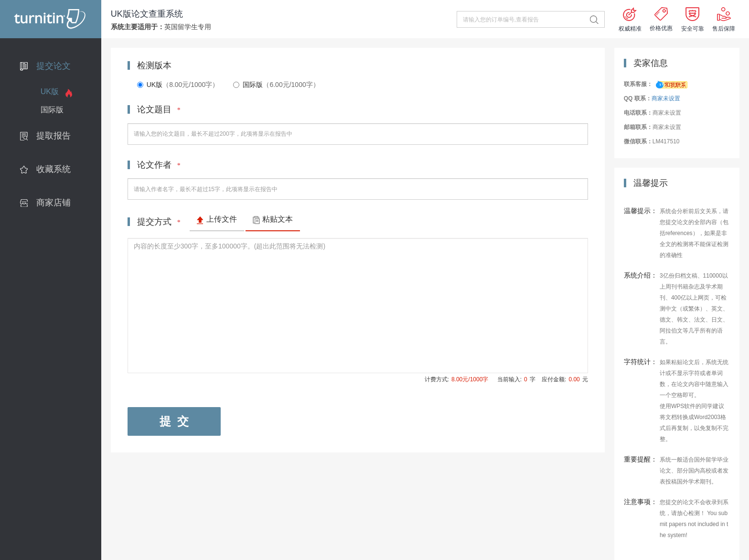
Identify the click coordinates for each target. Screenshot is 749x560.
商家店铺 (53, 203)
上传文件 (222, 219)
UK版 (50, 92)
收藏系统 (53, 169)
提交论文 (53, 66)
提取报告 (53, 136)
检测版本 (154, 65)
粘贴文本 (278, 219)
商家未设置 (666, 98)
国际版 (52, 110)
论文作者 (159, 165)
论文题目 (159, 109)
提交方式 (159, 222)
